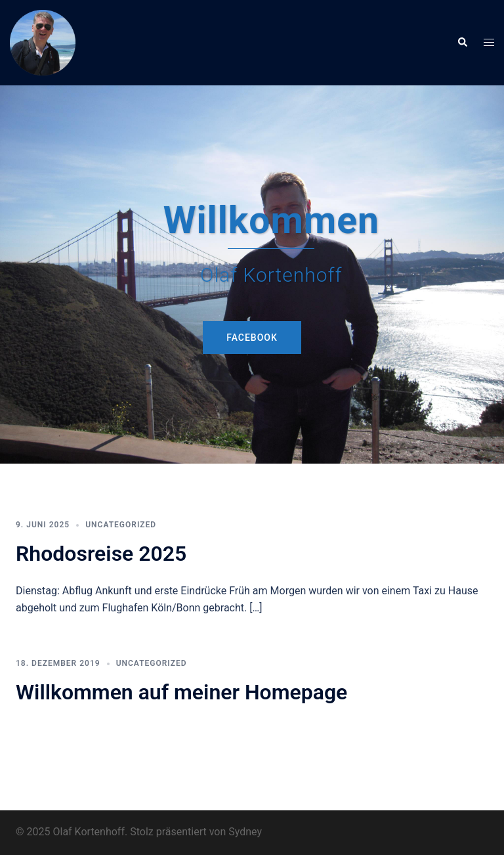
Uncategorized (121, 525)
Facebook (252, 338)
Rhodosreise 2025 (101, 554)
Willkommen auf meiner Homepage (181, 692)
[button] (462, 43)
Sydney (245, 832)
